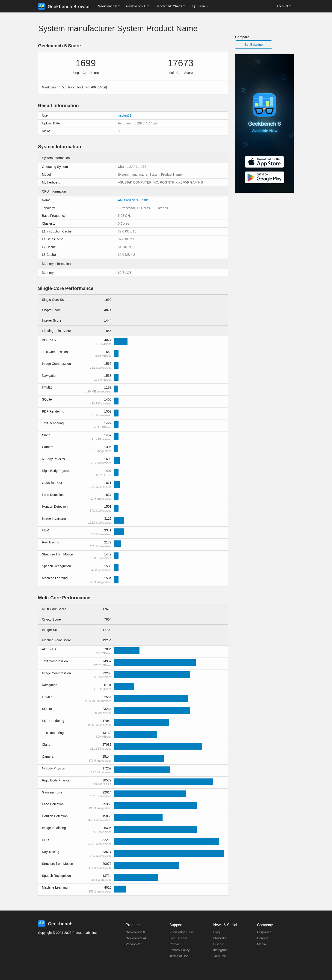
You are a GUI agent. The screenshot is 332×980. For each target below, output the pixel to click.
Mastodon (220, 938)
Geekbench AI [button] (136, 6)
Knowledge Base (182, 932)
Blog (216, 932)
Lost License (179, 938)
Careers (263, 938)
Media (261, 944)
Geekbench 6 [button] (107, 6)
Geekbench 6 (135, 932)
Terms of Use (179, 956)
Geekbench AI (136, 938)
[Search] (216, 6)
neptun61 (125, 115)
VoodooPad (134, 944)
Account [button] (282, 6)
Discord (219, 944)
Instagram (220, 950)
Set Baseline (254, 45)
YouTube (220, 956)
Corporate (264, 932)
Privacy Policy (179, 950)
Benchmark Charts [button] (169, 6)
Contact (175, 944)
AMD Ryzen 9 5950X (133, 200)
